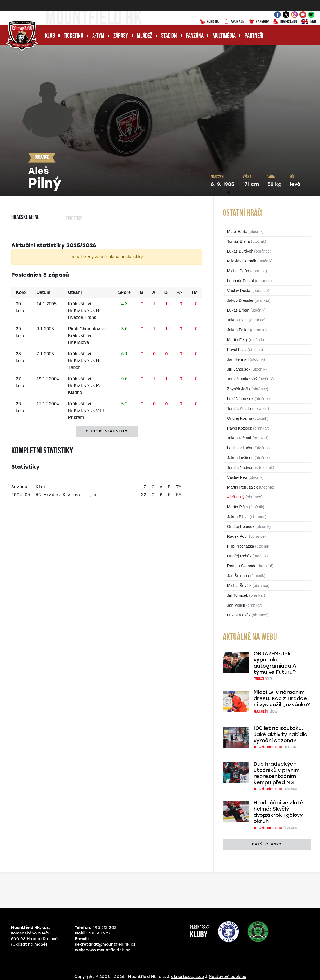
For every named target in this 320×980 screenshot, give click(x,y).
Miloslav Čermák (242, 261)
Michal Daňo (238, 271)
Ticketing (74, 36)
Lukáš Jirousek (240, 399)
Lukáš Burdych (240, 251)
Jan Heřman (238, 359)
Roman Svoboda (242, 566)
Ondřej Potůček (241, 527)
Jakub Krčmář (239, 438)
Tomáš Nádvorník (243, 468)
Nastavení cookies (227, 977)
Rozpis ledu (285, 22)
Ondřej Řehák (239, 556)
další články (267, 844)
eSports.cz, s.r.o (187, 977)
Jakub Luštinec (240, 458)
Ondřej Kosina (240, 418)
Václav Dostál (239, 291)
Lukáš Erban (238, 310)
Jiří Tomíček (238, 595)
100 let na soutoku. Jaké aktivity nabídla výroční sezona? (280, 734)
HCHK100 (209, 22)
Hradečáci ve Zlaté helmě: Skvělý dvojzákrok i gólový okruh (278, 812)
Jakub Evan (237, 320)
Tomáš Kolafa (239, 409)
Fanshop (259, 22)
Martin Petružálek (243, 487)
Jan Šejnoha (238, 576)
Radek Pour (238, 536)
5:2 (124, 404)
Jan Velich (236, 605)
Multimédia (224, 36)
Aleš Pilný (236, 497)
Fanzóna (195, 36)
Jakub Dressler (240, 300)
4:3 (124, 304)
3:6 (124, 329)
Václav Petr (237, 477)
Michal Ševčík (239, 586)
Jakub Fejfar (238, 330)
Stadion (169, 36)
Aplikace (234, 22)
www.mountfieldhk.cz (108, 950)
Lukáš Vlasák (239, 615)
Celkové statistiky (107, 431)
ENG (309, 22)
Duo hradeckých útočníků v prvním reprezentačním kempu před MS (277, 773)
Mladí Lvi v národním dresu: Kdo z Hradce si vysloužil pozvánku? (282, 698)
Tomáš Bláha (239, 241)
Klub (50, 36)
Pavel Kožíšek (240, 428)
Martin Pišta (238, 507)
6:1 (124, 354)
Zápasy (121, 36)
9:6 (124, 379)
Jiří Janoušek (239, 369)
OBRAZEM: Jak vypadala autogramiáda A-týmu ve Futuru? (276, 663)
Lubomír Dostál (241, 281)
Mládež (145, 36)
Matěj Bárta (237, 232)
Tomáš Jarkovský (242, 379)
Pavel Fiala (237, 350)
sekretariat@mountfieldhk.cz (105, 944)
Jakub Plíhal (238, 517)
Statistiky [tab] (74, 218)
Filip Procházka (241, 546)
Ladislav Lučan (240, 448)
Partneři (254, 36)
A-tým (98, 36)
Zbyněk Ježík (239, 389)
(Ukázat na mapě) (29, 944)
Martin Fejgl (237, 340)
